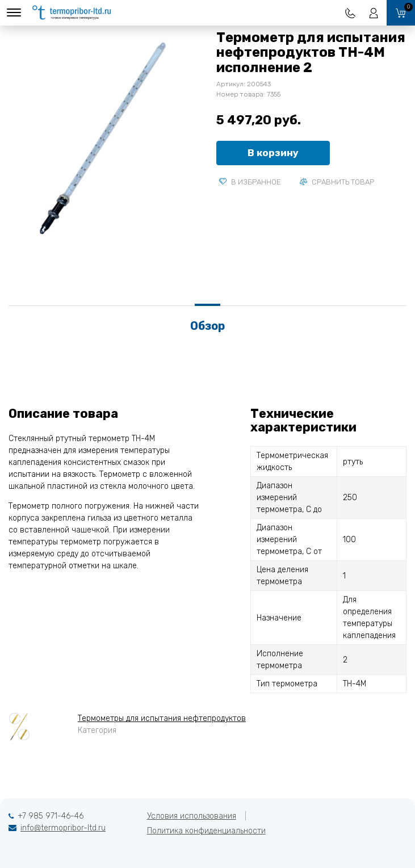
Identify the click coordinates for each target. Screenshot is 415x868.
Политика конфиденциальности (206, 831)
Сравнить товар (337, 182)
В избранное (250, 182)
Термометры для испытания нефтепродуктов (162, 718)
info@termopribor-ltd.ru (63, 828)
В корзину (273, 153)
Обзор (207, 326)
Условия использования (192, 816)
